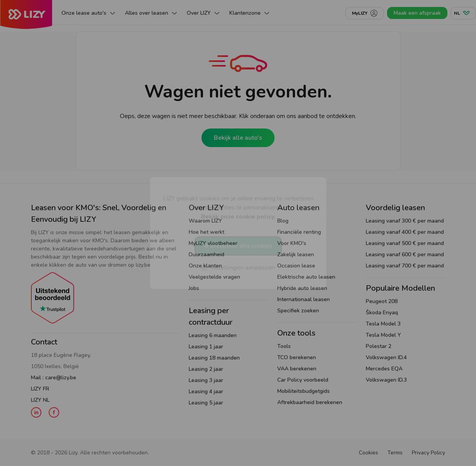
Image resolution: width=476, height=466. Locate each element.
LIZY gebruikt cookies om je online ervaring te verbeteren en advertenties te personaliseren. (238, 207)
